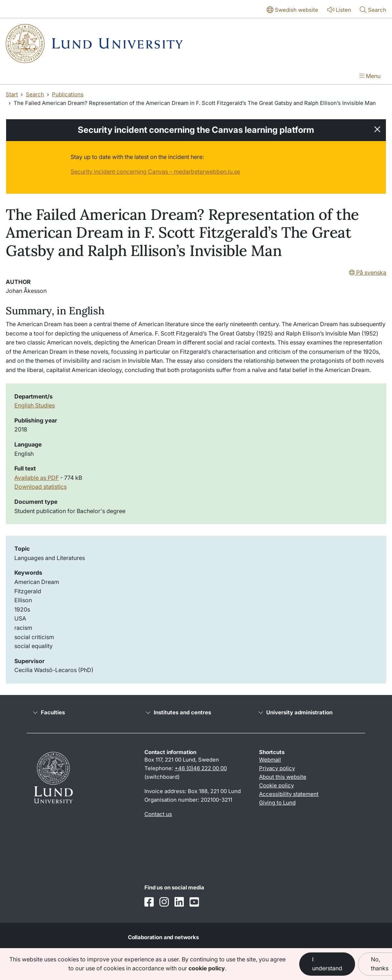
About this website (283, 777)
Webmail (270, 760)
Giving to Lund (277, 803)
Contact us (158, 814)
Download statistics (40, 487)
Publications (68, 94)
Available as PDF (37, 478)
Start (12, 94)
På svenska (368, 272)
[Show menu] (370, 77)
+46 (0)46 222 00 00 (201, 768)
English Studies (35, 405)
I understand (327, 964)
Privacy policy (277, 768)
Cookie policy (276, 785)
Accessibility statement (289, 794)
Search (35, 94)
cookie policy (207, 968)
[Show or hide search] (373, 10)
